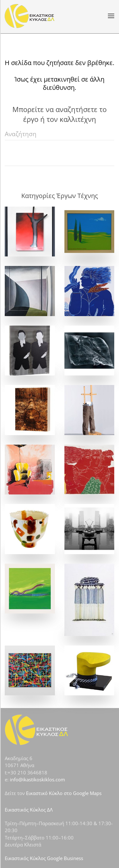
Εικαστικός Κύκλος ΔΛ (29, 810)
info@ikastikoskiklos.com (37, 779)
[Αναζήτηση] (60, 134)
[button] (111, 16)
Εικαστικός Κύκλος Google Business (44, 858)
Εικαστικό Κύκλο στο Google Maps (64, 793)
